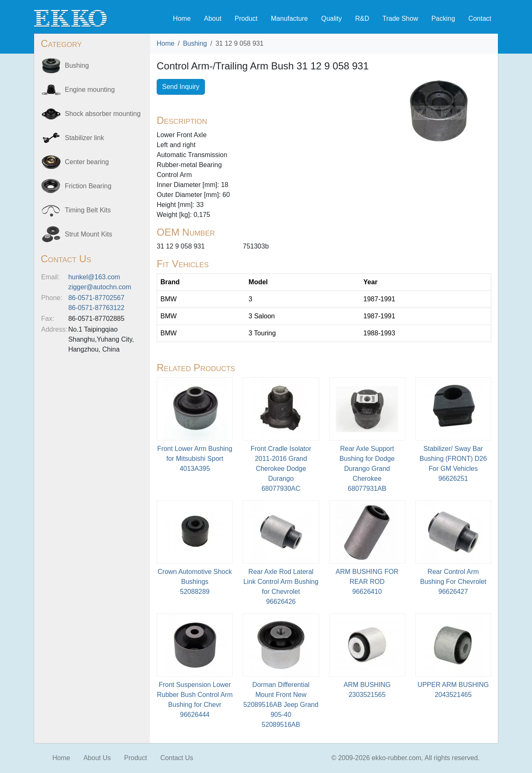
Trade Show (400, 18)
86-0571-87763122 (96, 308)
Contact (480, 18)
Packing (443, 18)
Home (182, 18)
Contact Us (177, 758)
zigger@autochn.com (100, 287)
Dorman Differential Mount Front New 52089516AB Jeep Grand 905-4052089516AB (281, 705)
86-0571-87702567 (96, 298)
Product (246, 18)
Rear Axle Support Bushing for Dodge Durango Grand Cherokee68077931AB (367, 469)
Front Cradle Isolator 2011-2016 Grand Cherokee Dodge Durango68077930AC (281, 469)
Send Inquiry (181, 87)
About (213, 18)
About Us (97, 758)
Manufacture (289, 18)
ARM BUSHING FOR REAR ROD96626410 (367, 582)
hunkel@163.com (94, 277)
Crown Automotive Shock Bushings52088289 (195, 582)
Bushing (195, 43)
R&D (362, 18)
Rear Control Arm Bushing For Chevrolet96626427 (453, 582)
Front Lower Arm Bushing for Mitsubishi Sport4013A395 (195, 459)
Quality (332, 18)
